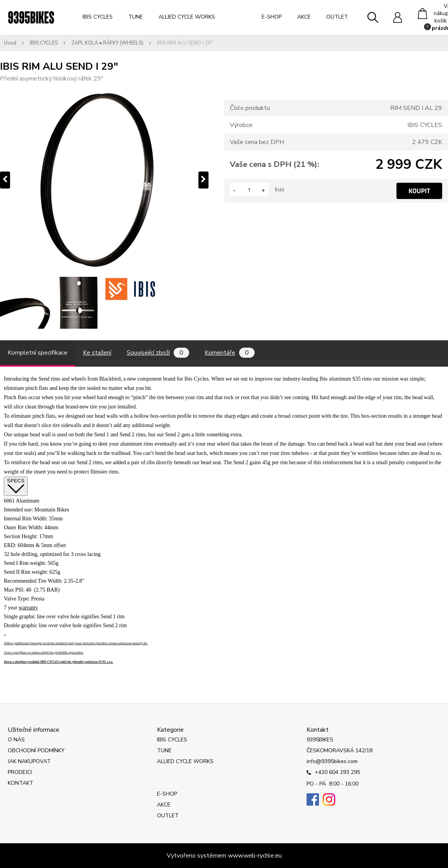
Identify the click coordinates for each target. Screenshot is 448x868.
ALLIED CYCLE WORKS (187, 17)
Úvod (10, 43)
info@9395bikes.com (332, 761)
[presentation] (5, 180)
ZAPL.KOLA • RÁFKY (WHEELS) (107, 43)
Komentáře (230, 353)
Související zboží (158, 353)
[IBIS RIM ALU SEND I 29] (26, 303)
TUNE (136, 17)
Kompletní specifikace (38, 353)
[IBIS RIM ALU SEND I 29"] (104, 180)
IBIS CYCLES (98, 17)
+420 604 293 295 (333, 773)
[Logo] (31, 17)
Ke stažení (97, 353)
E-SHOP (272, 17)
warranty (28, 608)
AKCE (304, 17)
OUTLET (337, 17)
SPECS (16, 486)
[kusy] (249, 190)
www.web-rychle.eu (255, 856)
